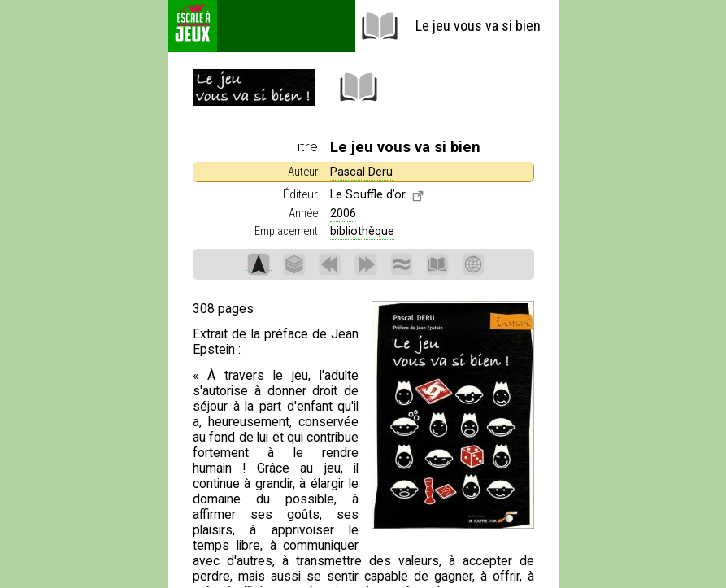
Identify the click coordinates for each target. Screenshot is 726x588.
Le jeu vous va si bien (450, 26)
